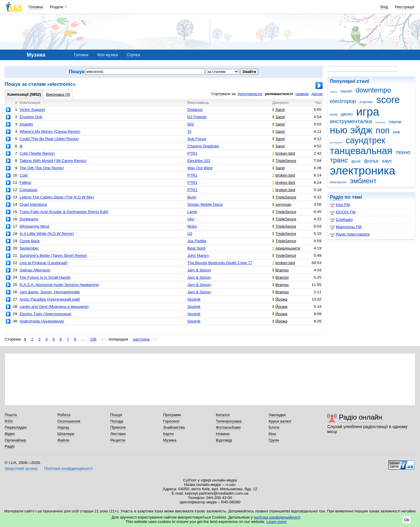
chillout (334, 92)
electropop (343, 101)
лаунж (395, 122)
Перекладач (16, 427)
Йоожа (280, 299)
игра (368, 112)
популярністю (250, 94)
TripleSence (284, 161)
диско (347, 114)
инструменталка (351, 121)
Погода (117, 421)
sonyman (282, 204)
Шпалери (66, 434)
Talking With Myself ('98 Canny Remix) (53, 161)
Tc (189, 131)
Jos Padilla (197, 241)
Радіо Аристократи (350, 234)
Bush (192, 197)
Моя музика (107, 55)
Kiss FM (340, 205)
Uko (191, 219)
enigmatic (366, 102)
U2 (190, 234)
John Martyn (198, 255)
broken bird (283, 153)
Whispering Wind (34, 226)
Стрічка (133, 55)
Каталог (223, 415)
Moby (192, 226)
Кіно (272, 434)
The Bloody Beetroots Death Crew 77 (220, 263)
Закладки (277, 415)
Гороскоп (171, 421)
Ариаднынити (286, 248)
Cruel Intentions (33, 204)
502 (190, 124)
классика (380, 122)
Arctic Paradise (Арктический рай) (50, 299)
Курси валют (280, 421)
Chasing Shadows (203, 146)
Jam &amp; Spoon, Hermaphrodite (50, 292)
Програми (172, 415)
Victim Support (32, 110)
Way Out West (200, 168)
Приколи (118, 427)
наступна (141, 339)
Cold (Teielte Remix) (37, 153)
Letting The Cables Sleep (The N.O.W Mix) (57, 197)
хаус (387, 161)
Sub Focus (197, 139)
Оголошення (69, 421)
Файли (63, 440)
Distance (195, 110)
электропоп (338, 182)
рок (396, 132)
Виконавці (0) (58, 94)
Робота (64, 415)
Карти (168, 434)
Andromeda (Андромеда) (42, 321)
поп (383, 130)
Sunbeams (29, 219)
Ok (407, 520)
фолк (356, 161)
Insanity (26, 124)
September (29, 248)
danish (346, 91)
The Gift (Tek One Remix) (42, 168)
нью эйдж (351, 130)
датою (317, 94)
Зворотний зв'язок (21, 468)
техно (403, 152)
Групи (274, 440)
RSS (9, 421)
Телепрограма (229, 421)
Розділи (57, 7)
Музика (170, 440)
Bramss (280, 270)
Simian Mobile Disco (205, 204)
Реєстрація (405, 7)
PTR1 (192, 153)
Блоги (274, 427)
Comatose (28, 190)
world (334, 114)
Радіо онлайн (361, 417)
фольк (371, 161)
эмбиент (363, 181)
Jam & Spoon (199, 270)
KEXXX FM (343, 212)
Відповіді (224, 440)
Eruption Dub (31, 117)
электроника (363, 171)
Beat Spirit (196, 248)
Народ (63, 427)
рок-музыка (336, 143)
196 (93, 339)
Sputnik (194, 299)
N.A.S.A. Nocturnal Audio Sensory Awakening (59, 285)
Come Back (30, 241)
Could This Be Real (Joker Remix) (49, 139)
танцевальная (361, 151)
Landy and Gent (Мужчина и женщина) (54, 307)
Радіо (337, 197)
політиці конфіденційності (277, 517)
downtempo (373, 90)
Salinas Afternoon (35, 270)
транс (339, 160)
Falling (25, 183)
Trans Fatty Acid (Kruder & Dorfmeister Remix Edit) (64, 212)
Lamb (192, 212)
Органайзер (15, 440)
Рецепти (118, 440)
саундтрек (365, 140)
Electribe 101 (199, 161)
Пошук (116, 415)
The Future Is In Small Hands (45, 277)
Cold (24, 175)
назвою (302, 94)
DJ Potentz (197, 117)
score (388, 100)
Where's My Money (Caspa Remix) (50, 131)
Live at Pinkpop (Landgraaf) (44, 263)
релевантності (279, 94)
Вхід (384, 7)
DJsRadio (341, 220)
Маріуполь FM (346, 227)
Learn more (277, 522)
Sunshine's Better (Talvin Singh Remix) (53, 255)
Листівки (118, 434)
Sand (278, 110)
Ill (21, 146)
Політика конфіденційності (68, 468)
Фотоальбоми (228, 427)
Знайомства (174, 427)
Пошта (11, 415)
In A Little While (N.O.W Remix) (47, 234)
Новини (223, 434)
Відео (10, 434)
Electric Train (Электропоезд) (45, 314)
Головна (36, 7)
